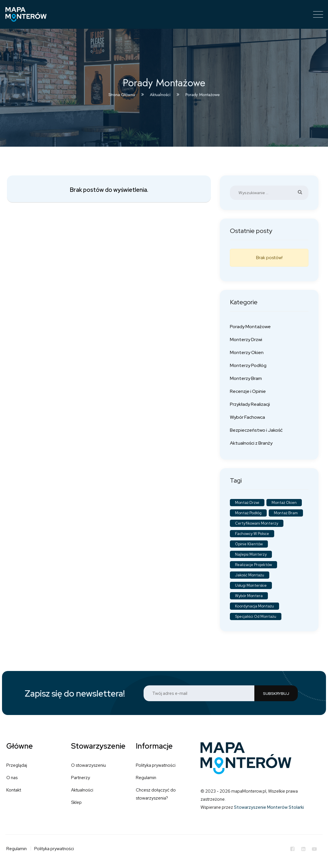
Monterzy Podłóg (248, 365)
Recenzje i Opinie (248, 391)
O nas (12, 778)
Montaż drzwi (247, 503)
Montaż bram (286, 513)
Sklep (76, 802)
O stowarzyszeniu (88, 765)
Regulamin (146, 778)
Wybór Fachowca (247, 417)
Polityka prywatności (156, 765)
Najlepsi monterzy (251, 554)
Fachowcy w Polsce (252, 534)
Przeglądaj (17, 765)
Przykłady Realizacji (250, 404)
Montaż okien (284, 503)
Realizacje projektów (253, 565)
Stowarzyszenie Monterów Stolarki (269, 807)
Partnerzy (81, 778)
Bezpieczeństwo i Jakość (256, 430)
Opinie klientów (249, 544)
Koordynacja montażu (254, 606)
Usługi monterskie (251, 585)
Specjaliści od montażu (256, 616)
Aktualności (82, 790)
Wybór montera (249, 596)
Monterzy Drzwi (246, 340)
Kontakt (14, 790)
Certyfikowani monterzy (257, 523)
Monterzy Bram (246, 378)
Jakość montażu (250, 575)
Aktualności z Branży (251, 443)
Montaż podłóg (248, 513)
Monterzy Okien (247, 352)
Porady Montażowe (250, 327)
